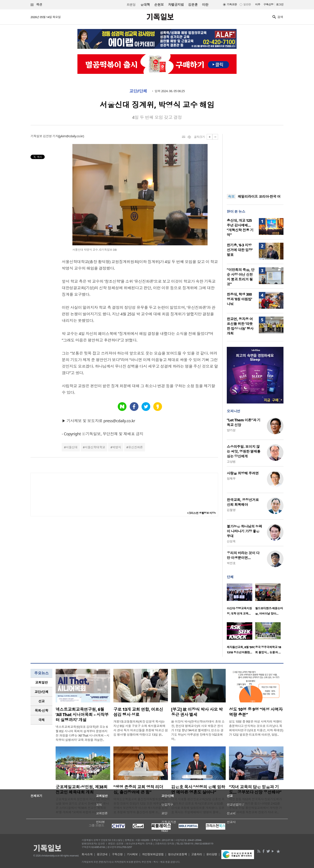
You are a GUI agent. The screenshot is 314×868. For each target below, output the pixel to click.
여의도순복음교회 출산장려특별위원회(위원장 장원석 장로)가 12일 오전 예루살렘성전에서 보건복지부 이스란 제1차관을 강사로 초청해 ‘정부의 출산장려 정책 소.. (141, 806)
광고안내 (102, 854)
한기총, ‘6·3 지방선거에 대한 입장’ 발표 (240, 250)
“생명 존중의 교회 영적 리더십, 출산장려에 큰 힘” (138, 790)
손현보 (159, 5)
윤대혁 (145, 5)
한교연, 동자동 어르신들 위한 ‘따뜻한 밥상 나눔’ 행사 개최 (240, 326)
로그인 (280, 4)
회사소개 (87, 854)
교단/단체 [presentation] (41, 692)
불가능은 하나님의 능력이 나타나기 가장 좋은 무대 (244, 531)
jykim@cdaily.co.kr (71, 136)
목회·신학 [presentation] (41, 710)
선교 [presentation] (42, 701)
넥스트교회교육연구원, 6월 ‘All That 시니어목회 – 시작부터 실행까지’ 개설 (82, 715)
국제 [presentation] (42, 720)
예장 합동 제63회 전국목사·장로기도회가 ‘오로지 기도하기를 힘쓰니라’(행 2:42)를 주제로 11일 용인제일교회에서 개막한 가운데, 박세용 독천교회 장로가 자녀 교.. (255, 806)
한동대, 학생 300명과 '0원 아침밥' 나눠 (239, 299)
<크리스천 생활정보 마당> (201, 513)
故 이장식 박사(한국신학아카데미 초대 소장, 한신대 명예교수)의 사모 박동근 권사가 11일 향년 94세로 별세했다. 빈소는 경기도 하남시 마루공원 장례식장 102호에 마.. (198, 730)
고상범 (231, 462)
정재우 (231, 479)
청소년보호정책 (177, 854)
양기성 (231, 430)
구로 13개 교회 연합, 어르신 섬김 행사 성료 (138, 712)
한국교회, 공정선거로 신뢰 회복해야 (243, 502)
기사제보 (132, 854)
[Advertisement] (255, 161)
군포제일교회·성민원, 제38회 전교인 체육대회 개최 (82, 790)
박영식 (117, 447)
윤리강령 (212, 854)
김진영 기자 (51, 136)
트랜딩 (131, 5)
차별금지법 (176, 5)
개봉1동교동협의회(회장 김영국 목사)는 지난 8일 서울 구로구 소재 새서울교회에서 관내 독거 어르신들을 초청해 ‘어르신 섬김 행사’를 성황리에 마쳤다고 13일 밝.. (141, 728)
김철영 (231, 510)
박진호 (231, 563)
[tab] (41, 682)
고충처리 (197, 854)
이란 (205, 5)
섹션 (36, 5)
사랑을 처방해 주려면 (243, 473)
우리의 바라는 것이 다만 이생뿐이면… (243, 555)
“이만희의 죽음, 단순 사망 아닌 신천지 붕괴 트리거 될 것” (241, 277)
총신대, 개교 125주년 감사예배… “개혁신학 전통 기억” (240, 228)
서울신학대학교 (95, 447)
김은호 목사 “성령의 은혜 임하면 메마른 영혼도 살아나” (198, 790)
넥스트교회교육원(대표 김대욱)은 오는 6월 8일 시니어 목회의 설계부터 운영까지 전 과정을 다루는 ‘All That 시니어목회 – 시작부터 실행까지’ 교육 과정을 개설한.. (82, 733)
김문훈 (193, 5)
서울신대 (72, 447)
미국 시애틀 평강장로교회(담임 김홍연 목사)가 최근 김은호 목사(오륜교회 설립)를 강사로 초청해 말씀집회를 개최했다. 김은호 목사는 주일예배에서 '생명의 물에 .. (198, 806)
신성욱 (231, 541)
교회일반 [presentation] (41, 682)
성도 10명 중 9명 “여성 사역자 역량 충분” (256, 712)
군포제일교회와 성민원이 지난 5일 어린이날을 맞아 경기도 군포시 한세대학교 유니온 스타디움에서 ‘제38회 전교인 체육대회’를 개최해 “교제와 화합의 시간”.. (83, 806)
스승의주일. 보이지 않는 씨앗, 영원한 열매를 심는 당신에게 (244, 451)
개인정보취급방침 (153, 854)
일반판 (247, 4)
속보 (231, 197)
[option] (241, 601)
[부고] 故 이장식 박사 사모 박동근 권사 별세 (197, 712)
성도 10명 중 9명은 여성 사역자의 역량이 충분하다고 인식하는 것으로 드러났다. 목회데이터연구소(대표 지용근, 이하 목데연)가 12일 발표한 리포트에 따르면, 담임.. (256, 728)
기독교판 (232, 4)
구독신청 (268, 4)
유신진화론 (136, 447)
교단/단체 (138, 91)
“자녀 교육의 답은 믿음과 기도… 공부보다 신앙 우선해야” (255, 790)
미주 (258, 4)
